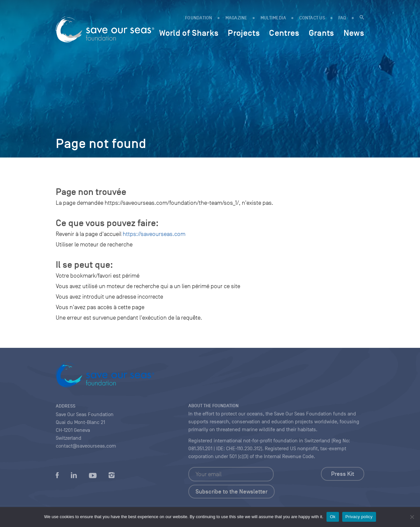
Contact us (312, 18)
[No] (412, 517)
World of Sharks (189, 33)
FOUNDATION (199, 18)
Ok (333, 517)
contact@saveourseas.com (86, 446)
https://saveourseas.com (154, 234)
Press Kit (343, 474)
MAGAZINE (236, 18)
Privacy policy (359, 517)
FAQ (342, 18)
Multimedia (273, 18)
